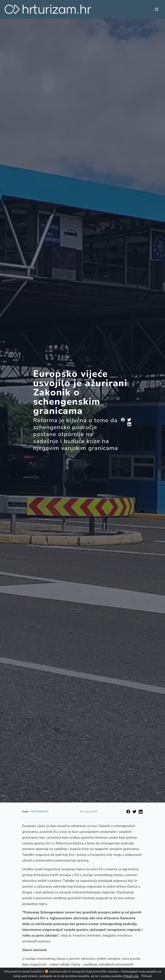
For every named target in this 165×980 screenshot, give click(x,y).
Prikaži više (131, 976)
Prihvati (147, 976)
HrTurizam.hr (40, 811)
